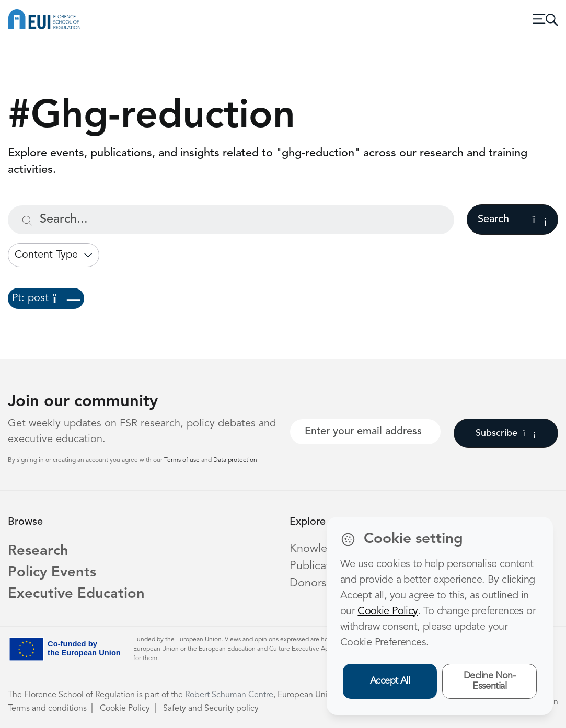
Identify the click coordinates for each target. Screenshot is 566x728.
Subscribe (506, 433)
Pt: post (46, 298)
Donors (308, 583)
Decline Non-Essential (490, 681)
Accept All (390, 681)
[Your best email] (365, 432)
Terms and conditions (47, 709)
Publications (320, 566)
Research (38, 551)
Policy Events (52, 573)
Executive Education (76, 594)
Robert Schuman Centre (229, 695)
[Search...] (231, 220)
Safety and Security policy (211, 709)
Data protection (235, 460)
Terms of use (183, 460)
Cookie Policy (125, 709)
